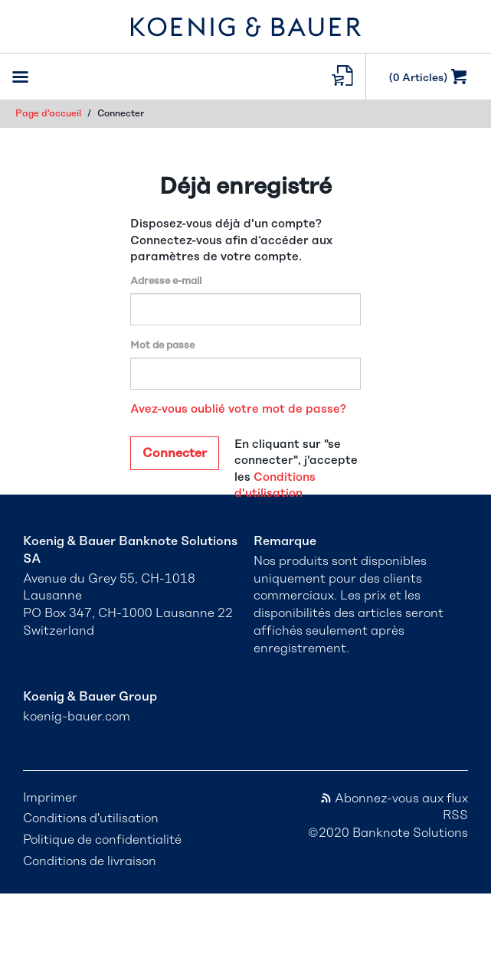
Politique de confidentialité (102, 840)
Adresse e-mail (166, 281)
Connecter (175, 453)
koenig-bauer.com (77, 717)
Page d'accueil (48, 113)
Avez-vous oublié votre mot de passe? (238, 409)
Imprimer (50, 798)
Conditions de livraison (90, 861)
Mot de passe (162, 346)
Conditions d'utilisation (91, 818)
